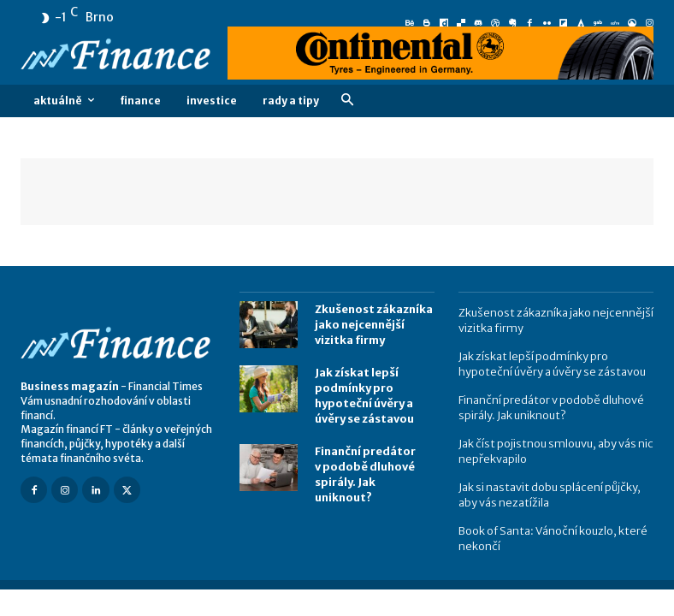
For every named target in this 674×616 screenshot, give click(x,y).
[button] (347, 101)
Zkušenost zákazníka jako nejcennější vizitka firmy (372, 324)
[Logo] (118, 56)
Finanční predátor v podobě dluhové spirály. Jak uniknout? (372, 462)
